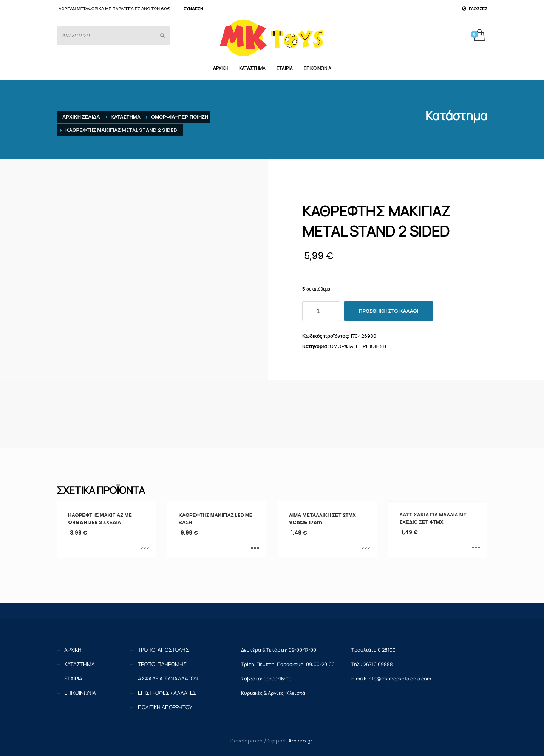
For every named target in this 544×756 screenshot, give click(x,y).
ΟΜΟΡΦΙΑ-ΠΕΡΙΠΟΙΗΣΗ (358, 346)
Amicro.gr (300, 741)
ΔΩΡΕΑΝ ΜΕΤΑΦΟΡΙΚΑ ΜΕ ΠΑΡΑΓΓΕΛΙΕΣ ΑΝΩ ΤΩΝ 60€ (114, 9)
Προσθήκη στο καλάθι (389, 311)
